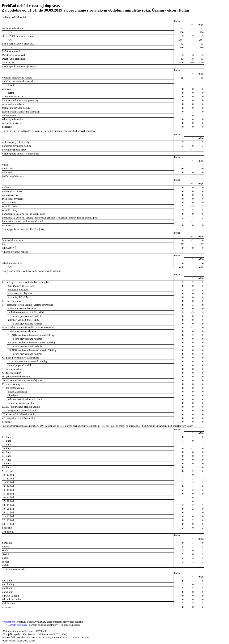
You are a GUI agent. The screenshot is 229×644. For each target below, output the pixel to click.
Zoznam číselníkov (17, 625)
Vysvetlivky (9, 622)
